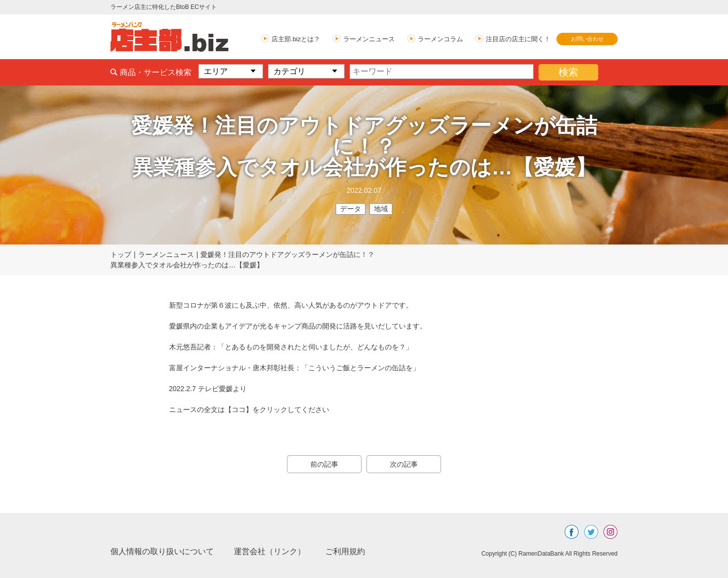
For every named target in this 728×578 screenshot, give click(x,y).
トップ (121, 254)
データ (351, 209)
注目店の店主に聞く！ (518, 39)
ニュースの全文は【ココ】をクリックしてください (249, 410)
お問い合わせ (587, 39)
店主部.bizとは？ (296, 39)
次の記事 (404, 464)
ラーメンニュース (369, 39)
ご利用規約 (345, 551)
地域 (381, 209)
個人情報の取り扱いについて (162, 551)
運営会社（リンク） (270, 551)
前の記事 (324, 464)
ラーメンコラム (440, 39)
